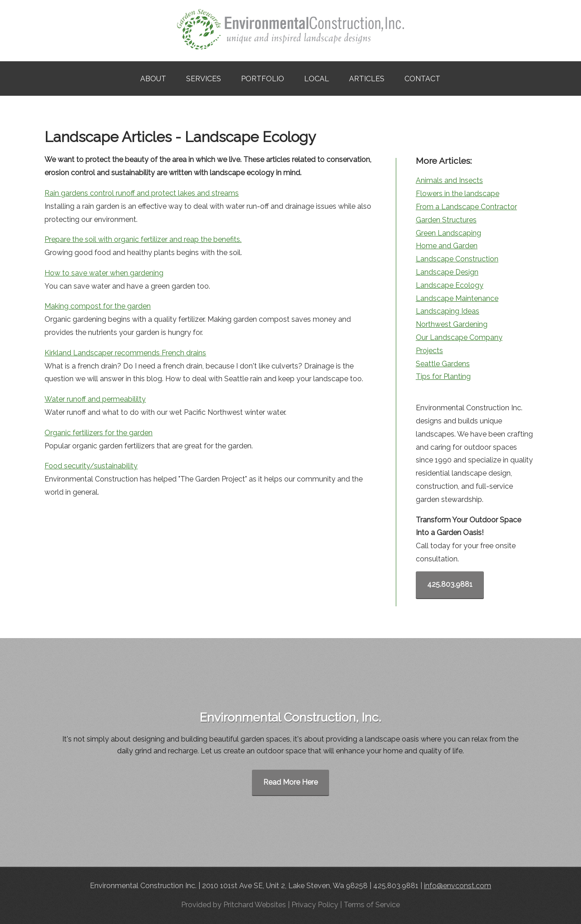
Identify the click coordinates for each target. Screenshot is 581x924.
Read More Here (290, 782)
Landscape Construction (457, 259)
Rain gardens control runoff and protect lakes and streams (142, 193)
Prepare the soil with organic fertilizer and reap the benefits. (143, 239)
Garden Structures (446, 220)
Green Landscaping (448, 233)
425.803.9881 (450, 584)
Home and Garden (447, 246)
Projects (429, 351)
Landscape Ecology (450, 285)
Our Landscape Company (459, 337)
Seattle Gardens (443, 364)
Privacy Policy (315, 905)
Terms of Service (372, 905)
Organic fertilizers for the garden (98, 433)
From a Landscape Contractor (466, 207)
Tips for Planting (443, 376)
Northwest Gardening (452, 324)
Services (204, 79)
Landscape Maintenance (457, 298)
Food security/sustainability (91, 466)
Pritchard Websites (255, 905)
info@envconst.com (458, 886)
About (153, 79)
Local (317, 79)
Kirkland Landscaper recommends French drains (125, 353)
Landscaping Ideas (448, 311)
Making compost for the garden (98, 306)
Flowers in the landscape (458, 194)
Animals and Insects (449, 180)
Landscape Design (447, 272)
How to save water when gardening (104, 273)
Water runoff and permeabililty (95, 399)
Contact (422, 79)
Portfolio (263, 79)
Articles (367, 79)
